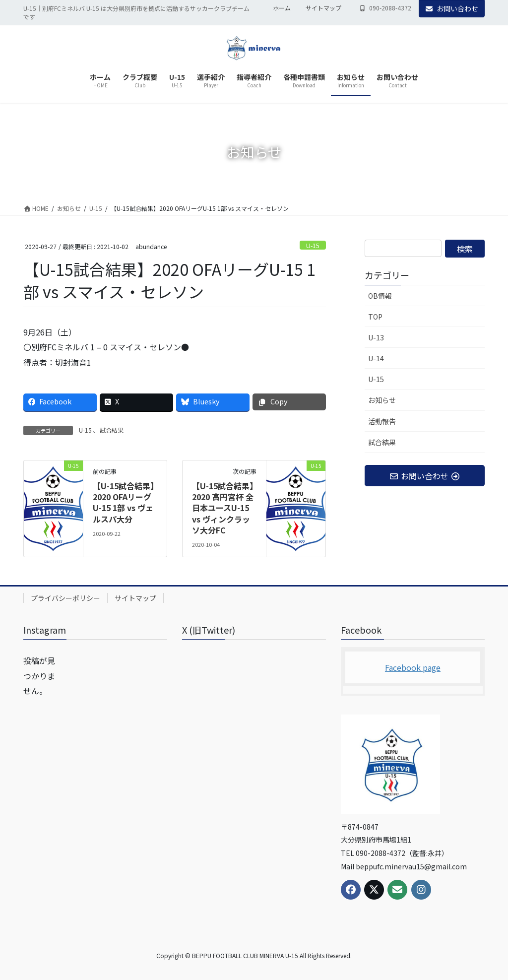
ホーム (282, 8)
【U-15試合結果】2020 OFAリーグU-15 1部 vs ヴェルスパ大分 (124, 502)
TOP (375, 317)
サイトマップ (323, 8)
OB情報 (380, 296)
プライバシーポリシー (65, 598)
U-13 (376, 337)
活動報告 (382, 421)
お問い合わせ (452, 8)
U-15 (313, 245)
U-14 (376, 358)
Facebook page (413, 667)
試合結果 (112, 430)
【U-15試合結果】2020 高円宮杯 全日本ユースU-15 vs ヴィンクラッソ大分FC (223, 508)
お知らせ (382, 400)
